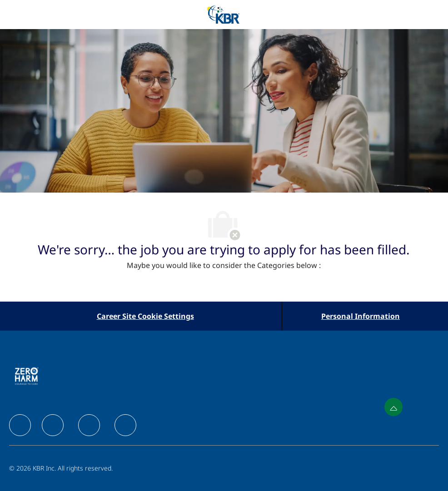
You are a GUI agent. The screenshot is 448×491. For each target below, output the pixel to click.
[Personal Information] (361, 316)
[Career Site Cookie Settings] (145, 316)
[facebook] (20, 425)
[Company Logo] (223, 14)
